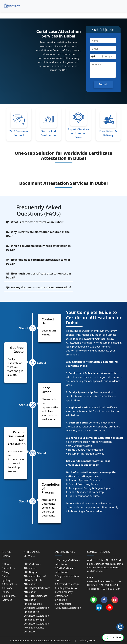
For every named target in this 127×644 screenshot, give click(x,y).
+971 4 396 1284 (111, 589)
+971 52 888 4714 (108, 585)
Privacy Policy (88, 640)
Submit (103, 84)
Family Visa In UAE (67, 588)
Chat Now (113, 637)
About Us (9, 568)
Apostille (61, 600)
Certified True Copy (67, 584)
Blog (6, 572)
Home (7, 564)
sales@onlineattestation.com (104, 581)
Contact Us (10, 584)
